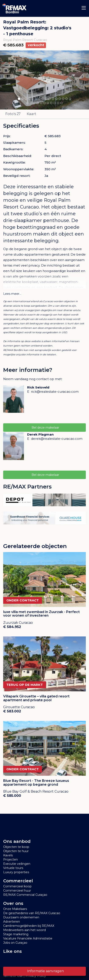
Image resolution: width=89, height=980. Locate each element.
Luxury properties (16, 872)
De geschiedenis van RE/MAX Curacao (32, 913)
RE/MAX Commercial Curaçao (25, 895)
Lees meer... (12, 294)
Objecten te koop (16, 847)
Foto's (13, 114)
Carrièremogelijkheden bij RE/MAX (29, 926)
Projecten (10, 860)
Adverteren (12, 922)
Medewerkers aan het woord (24, 930)
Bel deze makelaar (44, 428)
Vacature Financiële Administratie (28, 938)
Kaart (31, 114)
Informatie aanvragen (45, 971)
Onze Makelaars (15, 909)
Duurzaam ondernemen (21, 917)
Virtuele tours (13, 868)
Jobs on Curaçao (15, 943)
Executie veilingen (17, 864)
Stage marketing (16, 934)
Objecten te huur (16, 851)
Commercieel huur (17, 891)
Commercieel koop (17, 886)
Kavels (8, 855)
